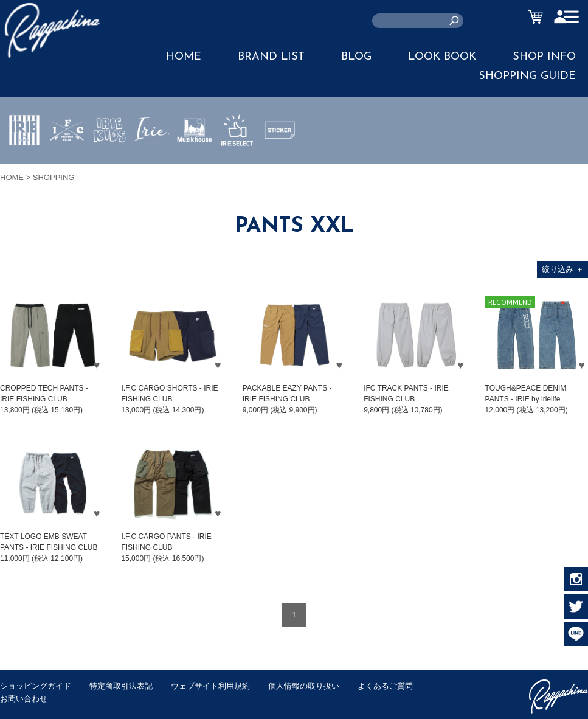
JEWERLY (152, 159)
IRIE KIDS (110, 166)
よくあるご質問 (385, 686)
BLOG (356, 57)
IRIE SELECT (237, 166)
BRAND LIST (271, 57)
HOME (184, 57)
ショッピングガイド (36, 686)
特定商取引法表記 (121, 686)
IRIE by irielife (24, 166)
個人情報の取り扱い (304, 686)
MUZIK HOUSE (195, 166)
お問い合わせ (24, 699)
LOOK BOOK (442, 57)
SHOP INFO (544, 57)
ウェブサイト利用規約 (210, 686)
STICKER (280, 159)
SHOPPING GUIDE (527, 76)
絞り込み (563, 269)
